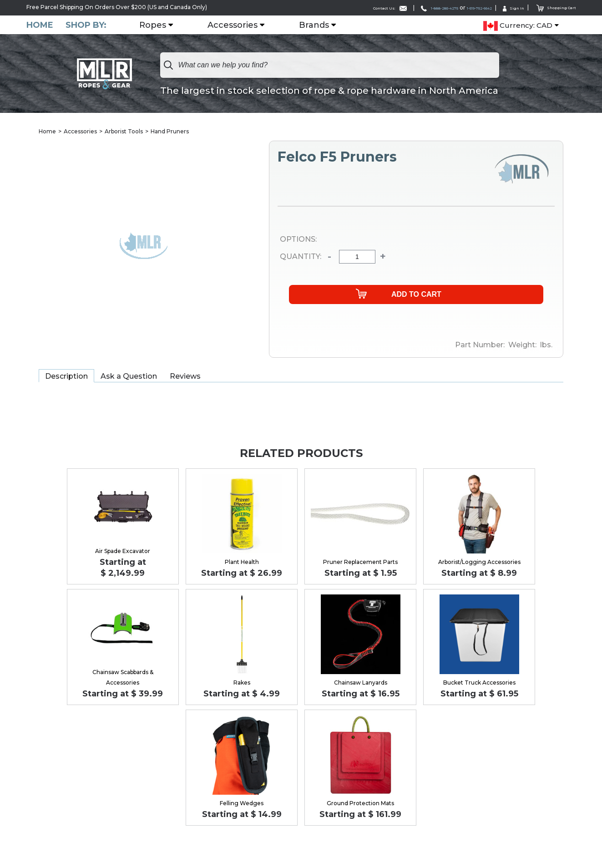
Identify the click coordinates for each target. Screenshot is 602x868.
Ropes (159, 25)
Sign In (501, 8)
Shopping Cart (551, 7)
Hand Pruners (170, 132)
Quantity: (301, 257)
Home (40, 25)
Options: (298, 240)
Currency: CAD (518, 25)
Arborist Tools (124, 132)
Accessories (238, 25)
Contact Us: (337, 8)
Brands (320, 25)
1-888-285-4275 (400, 8)
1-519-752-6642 (457, 8)
